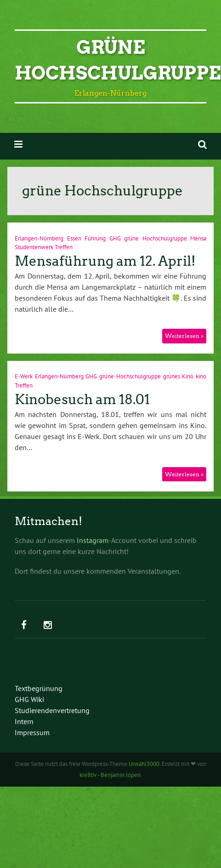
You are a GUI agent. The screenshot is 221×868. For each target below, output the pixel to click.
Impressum (32, 732)
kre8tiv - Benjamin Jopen (110, 775)
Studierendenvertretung (52, 710)
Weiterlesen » (184, 336)
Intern (24, 721)
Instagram (93, 540)
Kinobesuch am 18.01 (82, 400)
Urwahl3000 (144, 764)
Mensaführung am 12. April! (105, 261)
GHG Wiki (29, 699)
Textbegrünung (39, 688)
